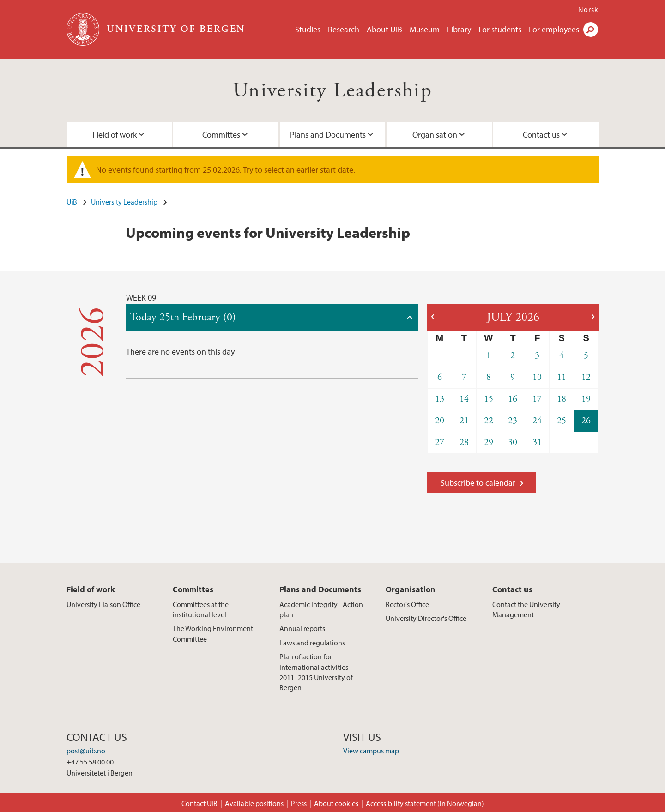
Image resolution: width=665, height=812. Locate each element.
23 (513, 421)
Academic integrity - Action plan (321, 609)
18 (562, 399)
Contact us (541, 135)
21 (464, 421)
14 (464, 399)
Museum (425, 29)
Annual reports (302, 628)
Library (459, 29)
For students (500, 29)
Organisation (435, 135)
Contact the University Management (526, 609)
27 (440, 442)
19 (586, 399)
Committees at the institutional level (201, 609)
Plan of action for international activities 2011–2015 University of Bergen (316, 672)
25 (562, 421)
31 (537, 442)
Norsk (588, 9)
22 (489, 421)
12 (586, 377)
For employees (554, 29)
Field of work (115, 135)
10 (537, 377)
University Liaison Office (103, 604)
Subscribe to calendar (478, 483)
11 (562, 377)
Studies (308, 29)
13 (440, 399)
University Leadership (332, 91)
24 (537, 421)
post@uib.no (86, 751)
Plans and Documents (328, 135)
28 (464, 442)
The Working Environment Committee (213, 633)
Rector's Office (407, 604)
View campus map (371, 751)
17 (537, 399)
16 (513, 399)
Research (344, 29)
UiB (72, 202)
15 (489, 399)
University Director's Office (426, 618)
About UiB (384, 29)
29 (489, 442)
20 (440, 421)
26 (586, 421)
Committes (221, 135)
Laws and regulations (312, 643)
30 (513, 442)
